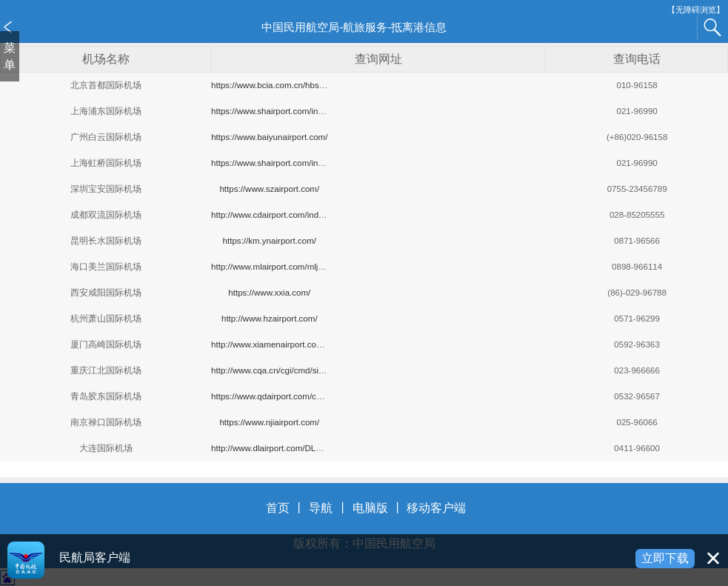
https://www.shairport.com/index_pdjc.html (291, 111)
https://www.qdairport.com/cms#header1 (287, 396)
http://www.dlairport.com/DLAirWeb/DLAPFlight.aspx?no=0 (322, 448)
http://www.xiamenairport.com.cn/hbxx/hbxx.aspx (304, 344)
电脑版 (370, 508)
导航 (321, 508)
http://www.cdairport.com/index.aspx (280, 215)
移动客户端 (436, 508)
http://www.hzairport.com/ (270, 319)
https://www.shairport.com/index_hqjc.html (291, 163)
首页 (278, 508)
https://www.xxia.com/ (269, 293)
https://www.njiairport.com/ (269, 422)
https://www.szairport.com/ (269, 189)
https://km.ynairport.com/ (270, 241)
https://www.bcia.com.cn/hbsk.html (276, 85)
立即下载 (665, 558)
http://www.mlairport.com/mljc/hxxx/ (278, 267)
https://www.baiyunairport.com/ (269, 137)
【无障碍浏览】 (696, 10)
